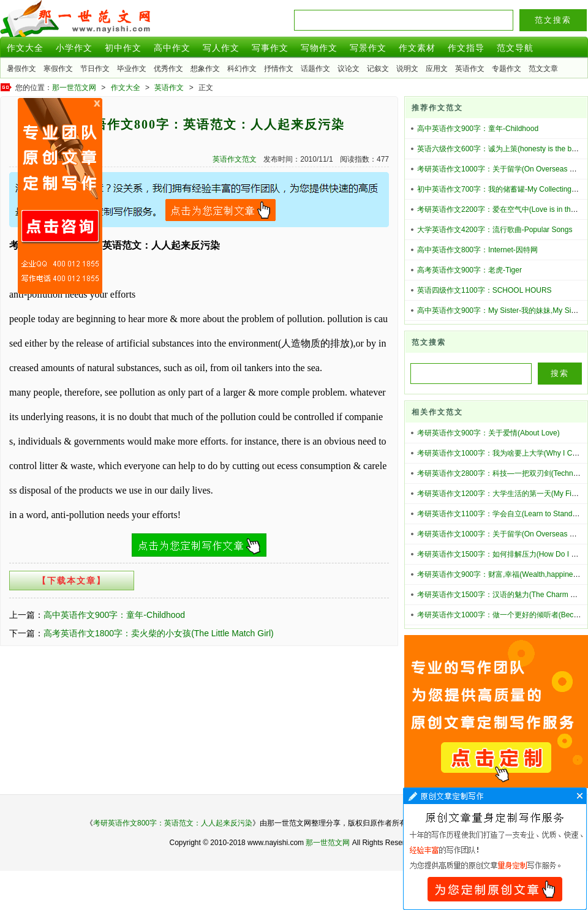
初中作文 (123, 48)
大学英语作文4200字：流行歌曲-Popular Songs (495, 230)
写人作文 (221, 48)
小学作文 (74, 48)
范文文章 (543, 69)
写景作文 (368, 48)
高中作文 (172, 48)
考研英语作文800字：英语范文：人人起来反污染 (173, 823)
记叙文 (378, 69)
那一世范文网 (74, 88)
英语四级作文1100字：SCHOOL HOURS (484, 290)
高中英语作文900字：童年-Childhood (114, 615)
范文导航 (515, 48)
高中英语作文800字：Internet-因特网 (477, 250)
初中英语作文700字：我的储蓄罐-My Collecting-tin (499, 189)
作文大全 (25, 48)
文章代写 (495, 849)
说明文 (407, 69)
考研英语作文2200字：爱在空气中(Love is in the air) (502, 209)
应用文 (437, 69)
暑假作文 (21, 69)
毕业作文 (132, 69)
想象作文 (205, 69)
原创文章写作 (60, 196)
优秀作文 (168, 69)
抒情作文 (279, 69)
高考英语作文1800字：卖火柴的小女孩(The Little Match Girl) (159, 633)
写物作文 (319, 48)
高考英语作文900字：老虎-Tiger (469, 270)
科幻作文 (242, 69)
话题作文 (315, 69)
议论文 (349, 69)
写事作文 (270, 48)
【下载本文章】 (72, 581)
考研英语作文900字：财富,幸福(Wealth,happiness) (500, 574)
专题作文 (507, 69)
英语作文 (470, 69)
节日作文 (95, 69)
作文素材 (417, 48)
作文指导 (466, 48)
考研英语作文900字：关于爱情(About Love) (488, 433)
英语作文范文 (235, 159)
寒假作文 (58, 69)
